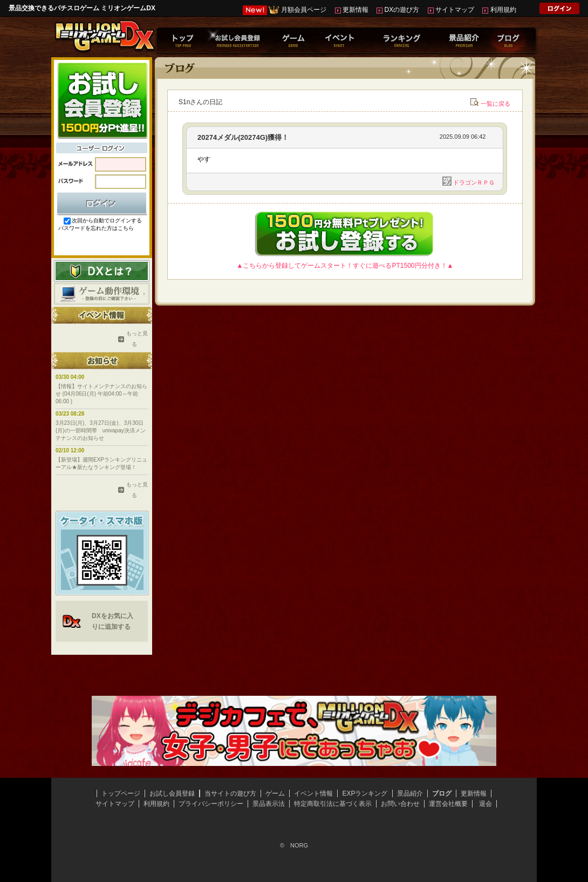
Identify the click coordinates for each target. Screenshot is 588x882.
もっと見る (134, 339)
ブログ (442, 793)
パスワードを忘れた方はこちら (96, 228)
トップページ (121, 793)
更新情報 (355, 10)
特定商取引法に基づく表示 (333, 804)
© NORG (294, 845)
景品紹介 (410, 793)
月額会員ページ (304, 10)
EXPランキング (365, 793)
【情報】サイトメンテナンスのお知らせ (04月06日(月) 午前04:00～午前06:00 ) (101, 394)
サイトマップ (455, 10)
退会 (486, 804)
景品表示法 (269, 804)
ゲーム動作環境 (102, 294)
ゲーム (275, 793)
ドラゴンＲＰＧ (474, 182)
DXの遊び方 (402, 10)
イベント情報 (313, 793)
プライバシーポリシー (211, 804)
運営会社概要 (448, 804)
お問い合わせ (400, 804)
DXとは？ (102, 271)
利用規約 (503, 10)
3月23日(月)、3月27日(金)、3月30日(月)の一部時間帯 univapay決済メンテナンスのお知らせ (101, 430)
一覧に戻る (495, 104)
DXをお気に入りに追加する (112, 621)
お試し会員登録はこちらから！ (102, 100)
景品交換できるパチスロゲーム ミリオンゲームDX (82, 8)
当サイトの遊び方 (230, 793)
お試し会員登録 (172, 793)
